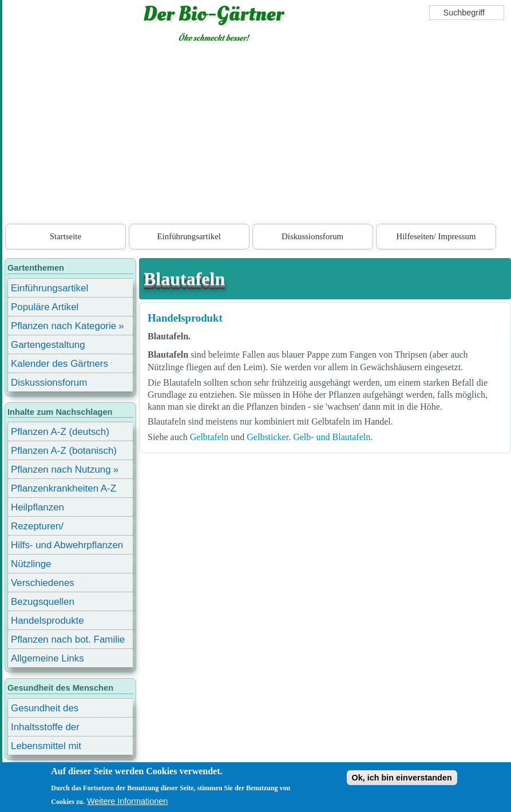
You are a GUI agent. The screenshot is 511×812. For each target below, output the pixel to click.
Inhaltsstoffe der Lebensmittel (45, 729)
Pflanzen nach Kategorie (64, 326)
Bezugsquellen (43, 602)
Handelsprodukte (47, 621)
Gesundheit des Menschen (45, 710)
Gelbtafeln (209, 437)
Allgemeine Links (47, 658)
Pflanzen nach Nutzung (61, 470)
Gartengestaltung (48, 345)
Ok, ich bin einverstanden (402, 778)
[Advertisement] (257, 136)
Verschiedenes (43, 583)
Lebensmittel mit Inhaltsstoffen (46, 748)
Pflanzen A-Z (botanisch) (64, 451)
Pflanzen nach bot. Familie (68, 639)
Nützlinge (31, 564)
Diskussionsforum (312, 236)
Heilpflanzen (37, 507)
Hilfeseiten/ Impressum (436, 236)
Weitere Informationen (127, 801)
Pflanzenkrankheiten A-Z (64, 488)
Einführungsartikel (189, 236)
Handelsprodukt (185, 318)
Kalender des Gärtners (60, 364)
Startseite (66, 236)
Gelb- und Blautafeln (332, 437)
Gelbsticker (268, 437)
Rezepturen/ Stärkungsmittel (44, 528)
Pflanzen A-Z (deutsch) (60, 432)
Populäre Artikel (45, 307)
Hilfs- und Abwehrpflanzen (67, 545)
